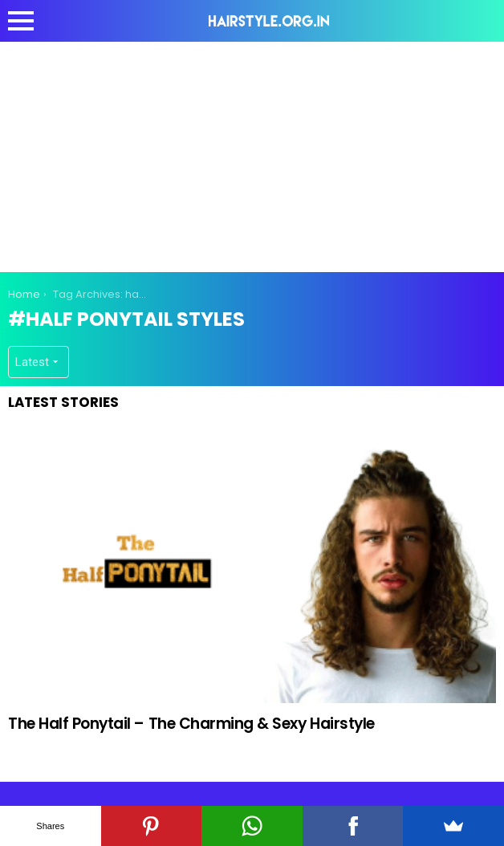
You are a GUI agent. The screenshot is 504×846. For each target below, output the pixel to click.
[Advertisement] (256, 154)
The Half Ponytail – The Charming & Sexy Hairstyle (191, 724)
